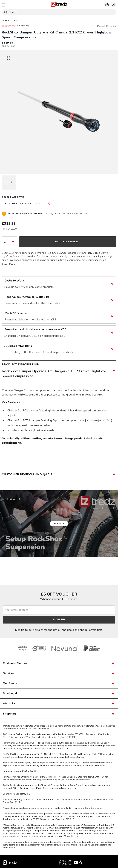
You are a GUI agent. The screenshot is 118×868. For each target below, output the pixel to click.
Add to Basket (68, 242)
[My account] (114, 4)
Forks (5, 20)
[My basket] (107, 4)
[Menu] (20, 5)
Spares (15, 20)
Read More (9, 264)
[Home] (59, 5)
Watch (59, 524)
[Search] (59, 12)
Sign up (59, 620)
